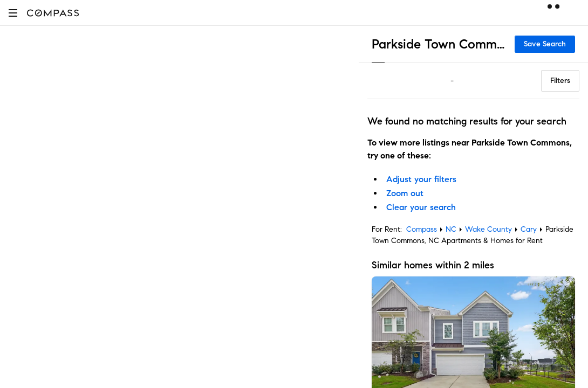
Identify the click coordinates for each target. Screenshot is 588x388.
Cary (529, 229)
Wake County (488, 229)
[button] (13, 13)
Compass (422, 229)
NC (451, 229)
